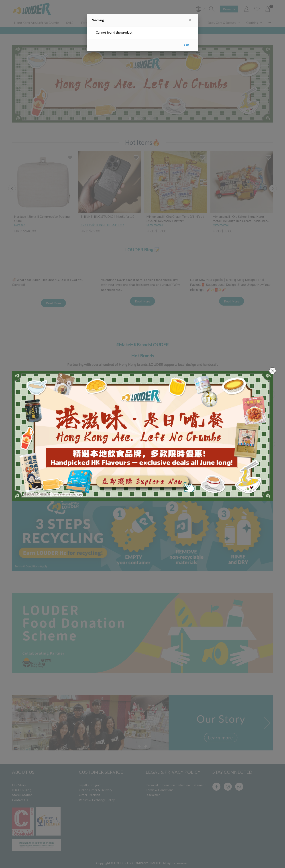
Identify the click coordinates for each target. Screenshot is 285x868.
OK (187, 45)
